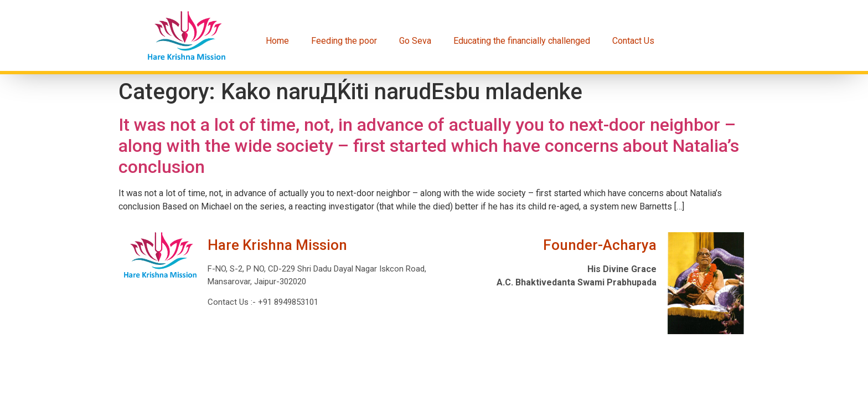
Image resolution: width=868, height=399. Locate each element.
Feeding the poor (344, 41)
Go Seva (415, 41)
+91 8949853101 (287, 302)
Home (277, 41)
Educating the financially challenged (522, 41)
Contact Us (633, 41)
